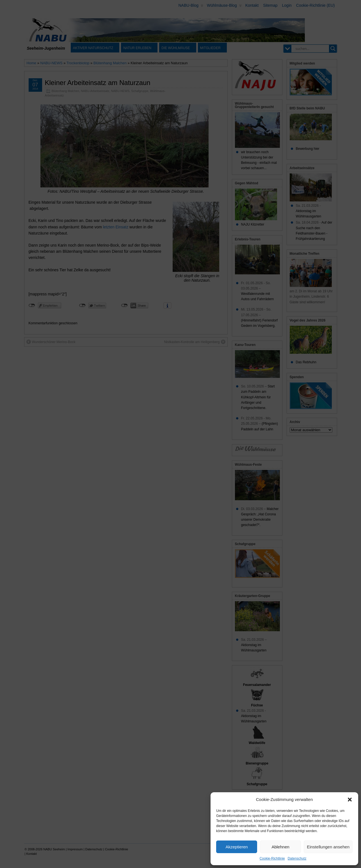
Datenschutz (297, 858)
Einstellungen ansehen (328, 847)
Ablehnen (280, 847)
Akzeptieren (237, 847)
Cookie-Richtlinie (272, 858)
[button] (350, 800)
